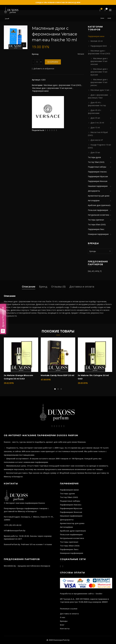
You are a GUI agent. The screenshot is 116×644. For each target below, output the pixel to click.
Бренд (43, 287)
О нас (63, 617)
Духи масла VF (97, 140)
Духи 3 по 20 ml (97, 123)
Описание (29, 287)
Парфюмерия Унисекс (97, 172)
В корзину (53, 62)
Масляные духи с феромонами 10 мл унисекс (99, 82)
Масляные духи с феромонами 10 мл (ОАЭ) (62, 85)
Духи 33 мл (95, 152)
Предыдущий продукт (103, 18)
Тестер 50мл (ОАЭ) (96, 162)
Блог (62, 625)
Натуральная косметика (99, 215)
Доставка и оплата (82, 287)
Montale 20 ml (97, 41)
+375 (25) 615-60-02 (13, 525)
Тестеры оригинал (96, 220)
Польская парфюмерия (98, 210)
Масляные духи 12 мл (100, 90)
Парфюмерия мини (40, 91)
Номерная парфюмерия (98, 234)
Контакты (65, 629)
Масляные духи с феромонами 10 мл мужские (52, 88)
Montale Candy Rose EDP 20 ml (57, 375)
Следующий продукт (109, 18)
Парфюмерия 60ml (99, 46)
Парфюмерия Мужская (98, 176)
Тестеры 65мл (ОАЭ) (97, 224)
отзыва (48, 544)
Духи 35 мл (95, 118)
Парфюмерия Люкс (96, 229)
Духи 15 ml (95, 128)
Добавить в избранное (44, 69)
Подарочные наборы (97, 167)
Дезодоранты (94, 191)
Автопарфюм (94, 200)
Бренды (64, 621)
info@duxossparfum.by (15, 531)
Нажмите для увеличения (24, 45)
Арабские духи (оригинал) (99, 205)
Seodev (99, 594)
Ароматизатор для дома (99, 196)
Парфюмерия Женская (98, 181)
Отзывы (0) (58, 287)
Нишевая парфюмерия (98, 186)
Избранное (101, 9)
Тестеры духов (94, 157)
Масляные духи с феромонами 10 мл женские (99, 61)
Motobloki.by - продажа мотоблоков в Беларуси (27, 566)
